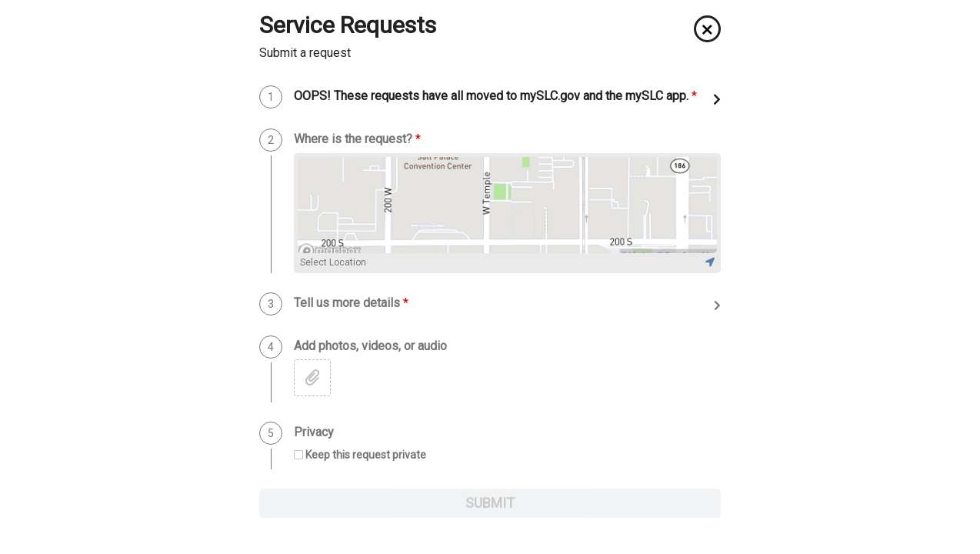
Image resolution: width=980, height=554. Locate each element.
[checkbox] (360, 455)
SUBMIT (490, 503)
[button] (707, 29)
